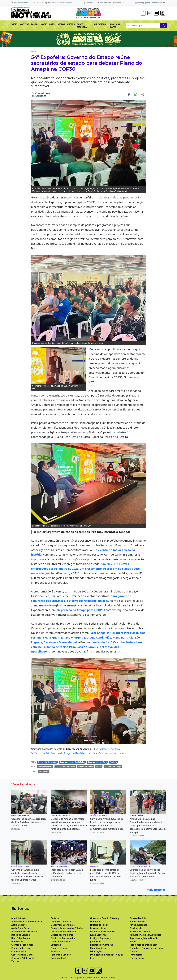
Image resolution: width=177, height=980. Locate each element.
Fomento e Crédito (61, 955)
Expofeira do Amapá (113, 767)
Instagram (102, 749)
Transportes (136, 955)
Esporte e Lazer (59, 948)
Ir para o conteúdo (20, 3)
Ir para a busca (51, 3)
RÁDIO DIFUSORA (82, 26)
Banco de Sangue (21, 935)
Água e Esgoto (19, 925)
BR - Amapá (44, 771)
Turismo (114, 762)
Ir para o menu (36, 3)
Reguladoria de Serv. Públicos (145, 935)
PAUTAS (35, 24)
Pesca (93, 958)
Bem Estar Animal (21, 938)
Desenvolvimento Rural (97, 762)
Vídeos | (105, 977)
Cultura (55, 918)
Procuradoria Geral (140, 931)
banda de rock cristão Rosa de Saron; (71, 647)
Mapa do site (119, 3)
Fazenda (55, 951)
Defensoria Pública (61, 921)
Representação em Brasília (144, 938)
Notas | (90, 977)
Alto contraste (104, 3)
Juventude (96, 941)
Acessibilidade (90, 3)
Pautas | (83, 977)
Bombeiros (17, 941)
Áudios (112, 977)
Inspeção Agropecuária (103, 931)
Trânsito (134, 951)
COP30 (99, 767)
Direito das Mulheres (62, 935)
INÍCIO (14, 24)
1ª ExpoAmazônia (45, 767)
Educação (56, 945)
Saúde (133, 941)
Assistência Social (21, 928)
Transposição (137, 958)
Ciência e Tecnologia (22, 945)
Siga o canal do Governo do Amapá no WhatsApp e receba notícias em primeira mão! (78, 753)
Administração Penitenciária (27, 921)
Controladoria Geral (22, 955)
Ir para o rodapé (66, 3)
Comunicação (19, 951)
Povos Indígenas (138, 925)
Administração (19, 918)
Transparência (158, 3)
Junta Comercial (99, 935)
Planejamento (137, 921)
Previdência (136, 928)
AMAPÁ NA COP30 (115, 26)
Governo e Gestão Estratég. (105, 918)
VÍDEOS (61, 24)
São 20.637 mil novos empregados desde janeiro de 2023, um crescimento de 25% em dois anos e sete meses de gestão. (85, 569)
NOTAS (44, 24)
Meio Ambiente (98, 948)
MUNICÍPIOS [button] (100, 24)
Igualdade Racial (99, 925)
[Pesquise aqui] (164, 26)
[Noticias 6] (91, 740)
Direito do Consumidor (63, 938)
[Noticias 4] (86, 740)
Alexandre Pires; (121, 633)
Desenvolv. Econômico (47, 762)
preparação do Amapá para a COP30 (81, 610)
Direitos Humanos (60, 941)
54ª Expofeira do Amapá (65, 767)
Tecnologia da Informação (144, 945)
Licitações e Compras (101, 945)
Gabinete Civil (58, 958)
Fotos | (98, 977)
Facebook (115, 749)
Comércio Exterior (21, 948)
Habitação (96, 921)
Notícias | (74, 977)
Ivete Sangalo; (99, 633)
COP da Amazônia (86, 767)
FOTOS (52, 24)
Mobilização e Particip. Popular (107, 955)
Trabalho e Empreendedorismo (146, 948)
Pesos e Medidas (138, 918)
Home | (65, 977)
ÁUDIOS (71, 24)
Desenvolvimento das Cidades (72, 762)
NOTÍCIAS (24, 24)
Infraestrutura (98, 928)
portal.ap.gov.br (142, 3)
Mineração (96, 951)
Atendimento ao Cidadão (25, 931)
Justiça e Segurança (101, 938)
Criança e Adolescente (23, 958)
